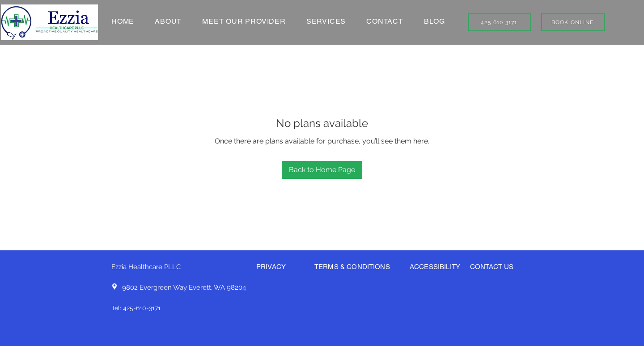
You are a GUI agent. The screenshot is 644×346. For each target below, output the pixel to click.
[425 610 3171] (500, 22)
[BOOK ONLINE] (573, 22)
